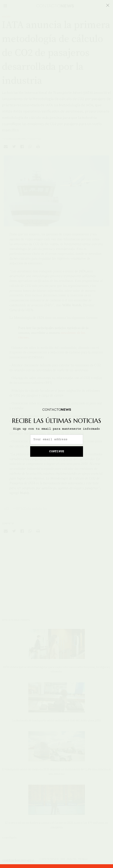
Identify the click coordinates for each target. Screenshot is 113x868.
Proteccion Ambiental (30, 508)
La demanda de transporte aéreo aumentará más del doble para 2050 (57, 720)
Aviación (6, 17)
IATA (7, 508)
